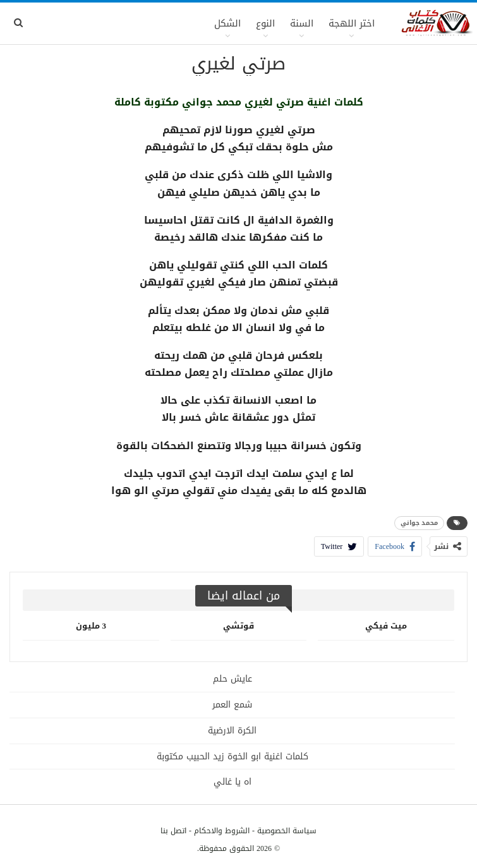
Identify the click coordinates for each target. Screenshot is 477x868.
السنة (302, 23)
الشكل (227, 23)
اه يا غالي (232, 782)
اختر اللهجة (352, 23)
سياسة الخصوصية (287, 831)
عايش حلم (232, 679)
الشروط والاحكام (222, 831)
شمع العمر (232, 705)
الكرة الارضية (232, 731)
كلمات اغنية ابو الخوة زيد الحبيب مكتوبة (232, 756)
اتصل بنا (173, 831)
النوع (265, 23)
